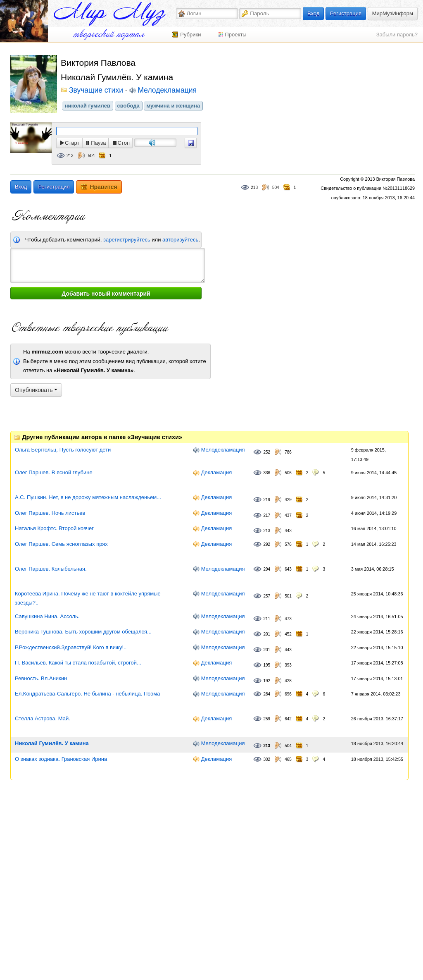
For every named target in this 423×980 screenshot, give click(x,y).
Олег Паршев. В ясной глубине (54, 472)
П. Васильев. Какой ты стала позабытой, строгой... (78, 663)
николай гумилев (88, 106)
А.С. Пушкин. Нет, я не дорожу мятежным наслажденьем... (88, 497)
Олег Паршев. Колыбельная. (51, 569)
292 (267, 544)
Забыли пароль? (397, 35)
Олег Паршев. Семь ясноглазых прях (61, 544)
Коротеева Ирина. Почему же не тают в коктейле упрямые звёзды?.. (88, 598)
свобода (128, 106)
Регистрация (346, 13)
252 (267, 452)
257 (267, 596)
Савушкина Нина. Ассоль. (47, 616)
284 (267, 694)
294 (267, 569)
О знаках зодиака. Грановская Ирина (61, 759)
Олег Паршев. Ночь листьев (50, 513)
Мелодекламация (167, 91)
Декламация (217, 472)
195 (267, 665)
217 (267, 515)
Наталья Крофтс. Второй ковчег (54, 528)
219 (267, 500)
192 (267, 681)
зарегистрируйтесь (127, 240)
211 (267, 619)
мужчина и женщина (173, 106)
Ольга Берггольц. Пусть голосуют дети (63, 450)
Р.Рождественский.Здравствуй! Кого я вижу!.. (71, 647)
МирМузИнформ (393, 13)
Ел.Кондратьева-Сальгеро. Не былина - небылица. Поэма (87, 694)
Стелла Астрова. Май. (43, 718)
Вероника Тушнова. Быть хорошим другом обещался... (83, 632)
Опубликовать (36, 390)
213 (70, 156)
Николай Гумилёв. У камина (52, 743)
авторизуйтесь (180, 240)
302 (267, 759)
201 (267, 634)
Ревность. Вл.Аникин (41, 678)
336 (267, 473)
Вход (313, 13)
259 (267, 719)
